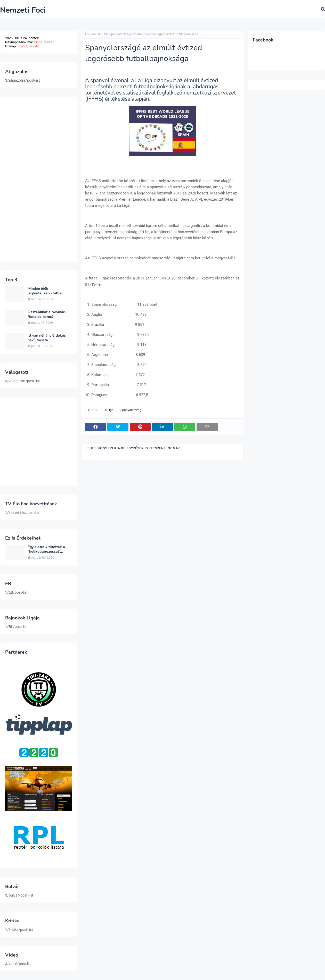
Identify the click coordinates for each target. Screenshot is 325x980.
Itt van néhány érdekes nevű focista (47, 338)
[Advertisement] (39, 179)
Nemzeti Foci (23, 10)
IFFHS (103, 34)
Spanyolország (131, 410)
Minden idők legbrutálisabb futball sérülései (46, 291)
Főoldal (90, 34)
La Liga (108, 410)
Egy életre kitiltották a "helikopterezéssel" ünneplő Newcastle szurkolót (46, 549)
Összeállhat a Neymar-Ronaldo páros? (47, 314)
